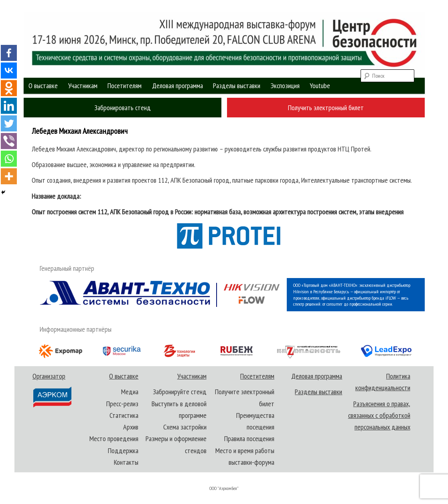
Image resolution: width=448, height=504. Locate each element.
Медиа (130, 392)
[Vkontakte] (9, 71)
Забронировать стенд (123, 108)
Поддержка (123, 451)
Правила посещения (249, 438)
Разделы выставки (237, 86)
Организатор (52, 390)
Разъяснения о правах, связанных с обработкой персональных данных (379, 415)
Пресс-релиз (122, 404)
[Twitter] (9, 123)
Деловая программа (177, 86)
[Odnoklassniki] (9, 88)
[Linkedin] (9, 106)
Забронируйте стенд (180, 392)
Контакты (126, 462)
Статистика (124, 415)
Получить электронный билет (326, 108)
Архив (131, 427)
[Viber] (9, 141)
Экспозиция (285, 86)
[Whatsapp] (9, 159)
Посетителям (125, 86)
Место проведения (114, 438)
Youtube (320, 86)
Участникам (83, 86)
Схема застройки (185, 427)
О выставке (43, 86)
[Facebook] (9, 53)
